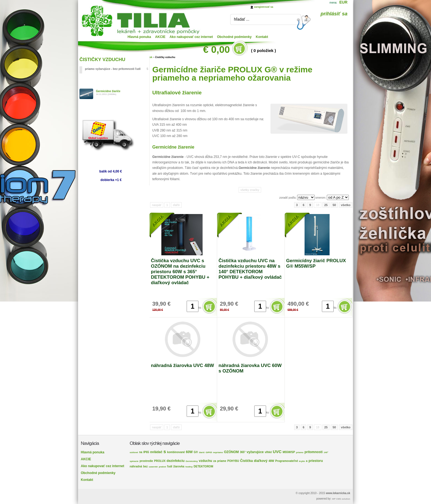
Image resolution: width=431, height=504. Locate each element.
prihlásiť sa (334, 14)
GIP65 (209, 452)
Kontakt (262, 37)
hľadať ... (242, 19)
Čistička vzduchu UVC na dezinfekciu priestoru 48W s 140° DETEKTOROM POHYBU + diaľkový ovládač (250, 269)
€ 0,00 (216, 49)
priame (222, 461)
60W (189, 452)
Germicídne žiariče (108, 91)
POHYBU (233, 461)
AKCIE (160, 37)
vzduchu (205, 461)
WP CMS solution (341, 499)
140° (326, 452)
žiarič (202, 452)
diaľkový (261, 461)
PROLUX (160, 461)
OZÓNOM (231, 452)
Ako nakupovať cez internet (191, 37)
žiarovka (179, 466)
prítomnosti (314, 452)
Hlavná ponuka (139, 37)
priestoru (316, 461)
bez (146, 466)
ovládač (156, 452)
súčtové (134, 452)
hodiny (189, 467)
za (215, 461)
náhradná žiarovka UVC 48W (183, 365)
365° (243, 452)
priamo (300, 452)
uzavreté (153, 467)
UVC (277, 452)
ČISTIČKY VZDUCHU (102, 60)
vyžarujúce (255, 452)
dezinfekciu (176, 461)
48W (271, 461)
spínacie (134, 461)
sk (151, 57)
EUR (343, 2)
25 (326, 205)
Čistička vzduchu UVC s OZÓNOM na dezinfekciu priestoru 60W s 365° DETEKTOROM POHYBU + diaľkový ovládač (180, 272)
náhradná (136, 466)
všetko (346, 205)
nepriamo (218, 452)
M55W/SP (289, 452)
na (141, 452)
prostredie (146, 461)
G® (196, 452)
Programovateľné (287, 461)
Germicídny (192, 461)
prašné (162, 467)
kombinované (176, 452)
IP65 (146, 452)
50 (334, 205)
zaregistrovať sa (264, 7)
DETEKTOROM (204, 466)
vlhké (268, 452)
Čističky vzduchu (165, 57)
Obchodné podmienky (234, 37)
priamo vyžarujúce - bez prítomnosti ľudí (117, 69)
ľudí (170, 466)
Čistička (247, 461)
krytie (302, 461)
